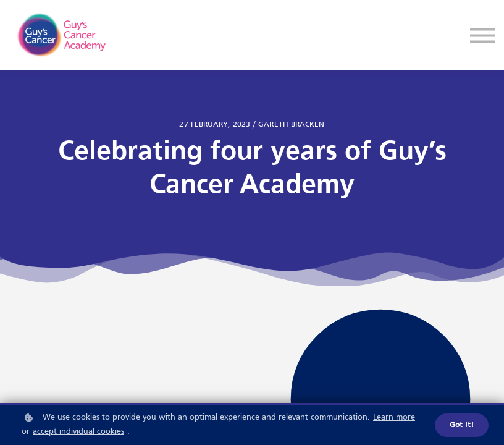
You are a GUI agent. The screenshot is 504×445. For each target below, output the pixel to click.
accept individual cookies (78, 432)
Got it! (462, 425)
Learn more (394, 417)
